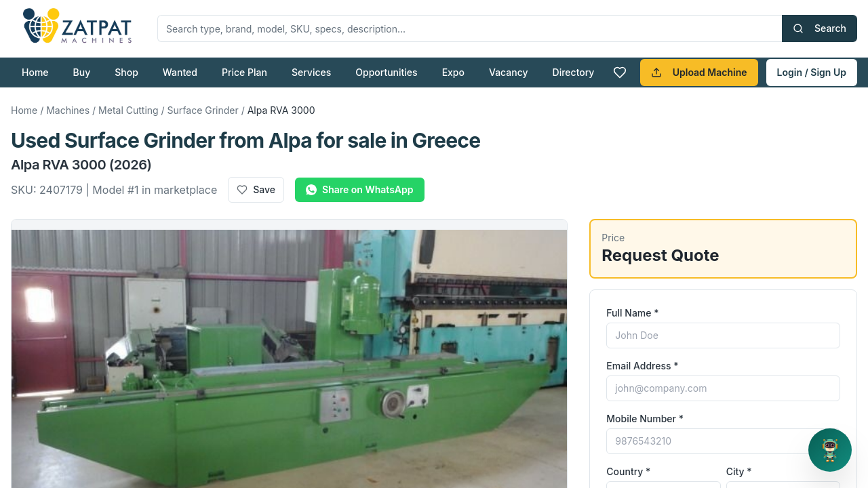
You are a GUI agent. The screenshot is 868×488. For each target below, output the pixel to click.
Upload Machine (699, 72)
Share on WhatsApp (359, 189)
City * (739, 471)
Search (820, 28)
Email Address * (642, 366)
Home (35, 72)
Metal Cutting (129, 110)
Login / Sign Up (812, 72)
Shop (126, 72)
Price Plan (244, 72)
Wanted (180, 72)
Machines (68, 110)
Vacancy (509, 72)
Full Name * (632, 313)
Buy (82, 72)
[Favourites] (620, 73)
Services (311, 72)
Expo (453, 72)
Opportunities (386, 72)
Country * (628, 471)
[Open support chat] (830, 450)
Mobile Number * (645, 419)
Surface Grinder (203, 110)
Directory (574, 72)
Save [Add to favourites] (256, 189)
